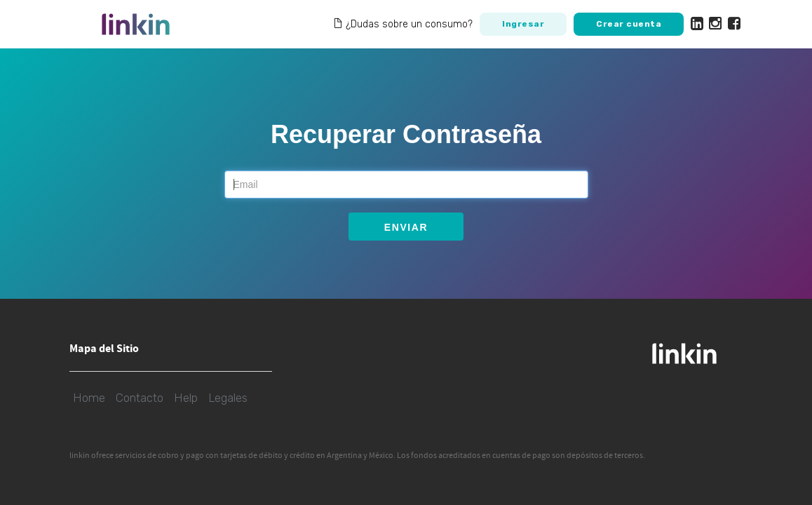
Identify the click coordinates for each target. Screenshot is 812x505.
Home (89, 398)
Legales (228, 398)
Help (186, 398)
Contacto (140, 398)
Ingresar (523, 24)
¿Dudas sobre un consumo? (403, 24)
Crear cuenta (629, 24)
